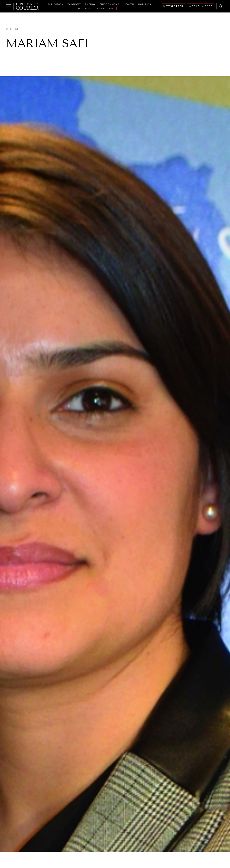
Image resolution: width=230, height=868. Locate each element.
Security (84, 9)
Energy (90, 4)
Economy (74, 4)
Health (129, 4)
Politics (145, 4)
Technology (104, 9)
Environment (110, 4)
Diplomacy (56, 4)
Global (13, 29)
